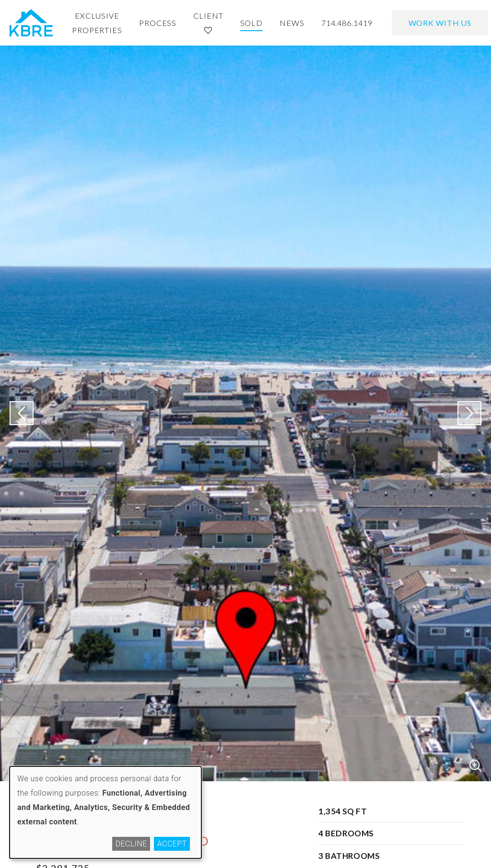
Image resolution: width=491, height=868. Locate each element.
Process (158, 23)
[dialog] (105, 812)
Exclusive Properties (97, 23)
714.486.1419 (347, 23)
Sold (252, 23)
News (292, 23)
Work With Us (440, 23)
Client (208, 23)
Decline (131, 844)
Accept (172, 844)
